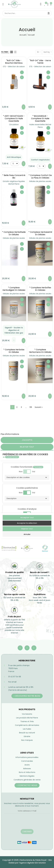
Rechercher (49, 13)
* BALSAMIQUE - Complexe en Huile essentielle (40, 118)
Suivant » (39, 407)
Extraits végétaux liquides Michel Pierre (14, 183)
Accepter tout (27, 517)
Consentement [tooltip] (12, 457)
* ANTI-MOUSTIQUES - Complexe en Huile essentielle (14, 118)
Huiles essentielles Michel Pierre (40, 126)
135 (31, 407)
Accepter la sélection (27, 523)
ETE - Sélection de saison (14, 66)
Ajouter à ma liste (22, 72)
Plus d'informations (10, 434)
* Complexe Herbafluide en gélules (14, 233)
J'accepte (27, 440)
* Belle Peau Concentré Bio (14, 177)
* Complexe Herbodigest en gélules (14, 289)
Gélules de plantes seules (40, 181)
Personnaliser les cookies (32, 434)
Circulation (14, 125)
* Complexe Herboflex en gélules (40, 289)
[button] (27, 477)
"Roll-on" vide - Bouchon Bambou (14, 62)
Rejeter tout (27, 447)
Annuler (27, 534)
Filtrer (5, 52)
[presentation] (23, 823)
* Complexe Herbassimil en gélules (40, 233)
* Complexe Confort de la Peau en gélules (40, 177)
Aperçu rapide (22, 77)
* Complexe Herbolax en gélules (14, 351)
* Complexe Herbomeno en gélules (40, 351)
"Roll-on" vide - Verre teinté (40, 62)
